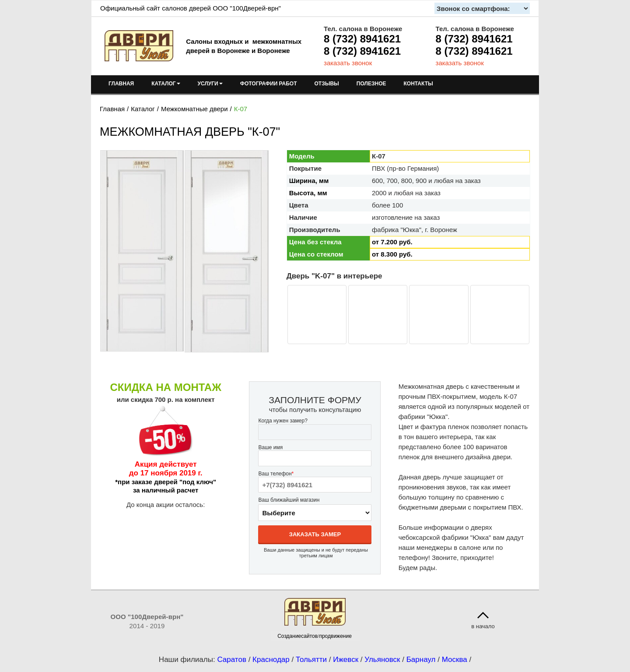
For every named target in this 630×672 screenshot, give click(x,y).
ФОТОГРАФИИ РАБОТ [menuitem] (269, 84)
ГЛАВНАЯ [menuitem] (121, 84)
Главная (112, 109)
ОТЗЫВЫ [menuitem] (327, 84)
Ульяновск (382, 660)
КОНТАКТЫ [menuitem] (418, 84)
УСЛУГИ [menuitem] (210, 84)
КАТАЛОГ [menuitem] (166, 84)
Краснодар (271, 660)
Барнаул (421, 660)
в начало (483, 626)
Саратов (232, 660)
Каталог (143, 109)
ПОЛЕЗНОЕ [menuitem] (371, 84)
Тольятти (311, 660)
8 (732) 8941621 (362, 39)
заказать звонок (348, 63)
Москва (455, 660)
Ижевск (346, 660)
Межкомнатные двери (194, 109)
